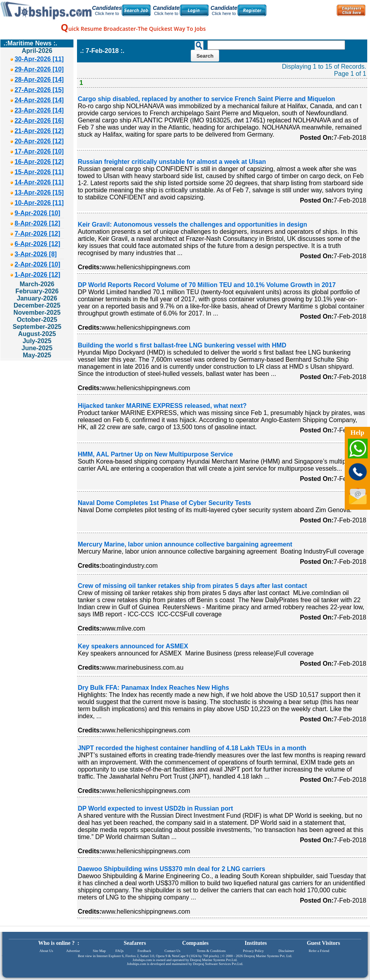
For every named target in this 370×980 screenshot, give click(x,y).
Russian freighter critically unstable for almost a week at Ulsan (172, 162)
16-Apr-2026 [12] (39, 162)
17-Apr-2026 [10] (39, 151)
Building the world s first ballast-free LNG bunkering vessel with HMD (182, 345)
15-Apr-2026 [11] (39, 172)
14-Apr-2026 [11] (39, 182)
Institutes (256, 943)
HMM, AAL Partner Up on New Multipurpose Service (155, 454)
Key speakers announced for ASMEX (133, 646)
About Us (46, 951)
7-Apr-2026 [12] (38, 234)
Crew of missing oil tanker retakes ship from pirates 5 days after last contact (193, 586)
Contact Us (173, 951)
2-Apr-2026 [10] (38, 264)
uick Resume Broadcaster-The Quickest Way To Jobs (133, 29)
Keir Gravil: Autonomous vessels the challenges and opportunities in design (193, 224)
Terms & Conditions (211, 951)
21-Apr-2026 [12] (39, 131)
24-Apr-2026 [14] (39, 100)
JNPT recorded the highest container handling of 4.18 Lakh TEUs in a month (192, 748)
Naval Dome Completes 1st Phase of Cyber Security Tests (164, 503)
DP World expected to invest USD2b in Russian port (155, 808)
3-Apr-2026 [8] (36, 254)
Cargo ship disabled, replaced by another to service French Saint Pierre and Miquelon (207, 99)
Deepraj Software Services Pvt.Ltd (218, 964)
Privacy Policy (253, 951)
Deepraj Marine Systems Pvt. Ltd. (268, 956)
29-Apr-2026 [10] (39, 69)
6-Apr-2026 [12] (38, 244)
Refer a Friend (319, 951)
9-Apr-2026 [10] (38, 213)
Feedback (144, 951)
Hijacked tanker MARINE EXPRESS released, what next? (162, 406)
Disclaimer (286, 951)
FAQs (119, 951)
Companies (195, 943)
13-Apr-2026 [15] (39, 192)
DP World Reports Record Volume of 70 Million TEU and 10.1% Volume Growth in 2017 (207, 285)
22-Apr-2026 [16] (39, 121)
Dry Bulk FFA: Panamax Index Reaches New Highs (153, 688)
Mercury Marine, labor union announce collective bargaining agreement (185, 544)
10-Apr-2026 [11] (39, 203)
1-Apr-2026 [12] (38, 275)
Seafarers (135, 943)
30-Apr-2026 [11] (39, 59)
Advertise (73, 951)
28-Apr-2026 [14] (39, 80)
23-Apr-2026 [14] (39, 110)
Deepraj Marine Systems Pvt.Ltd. (214, 960)
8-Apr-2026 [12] (38, 223)
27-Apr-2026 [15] (39, 90)
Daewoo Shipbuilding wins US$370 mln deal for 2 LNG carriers (172, 869)
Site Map (99, 951)
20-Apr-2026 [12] (39, 141)
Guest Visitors (323, 943)
